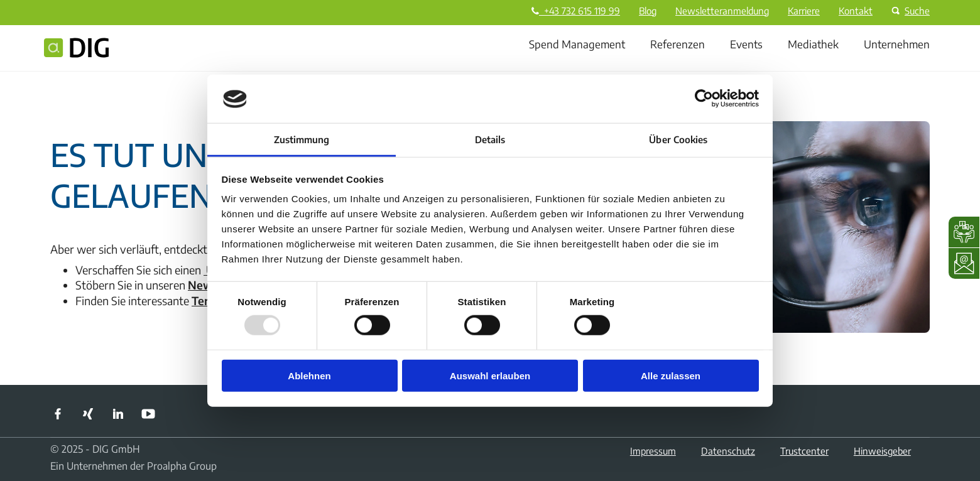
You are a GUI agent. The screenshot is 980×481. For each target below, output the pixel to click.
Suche (909, 11)
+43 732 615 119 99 (576, 11)
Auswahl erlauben (490, 376)
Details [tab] (490, 139)
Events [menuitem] (746, 44)
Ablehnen (309, 376)
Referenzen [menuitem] (678, 44)
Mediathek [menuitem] (813, 44)
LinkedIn (118, 414)
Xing (88, 414)
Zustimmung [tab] (302, 139)
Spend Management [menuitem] (577, 44)
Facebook (58, 414)
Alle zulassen (671, 376)
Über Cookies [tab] (678, 139)
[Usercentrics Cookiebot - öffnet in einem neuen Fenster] (704, 99)
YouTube (148, 414)
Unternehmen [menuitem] (897, 44)
